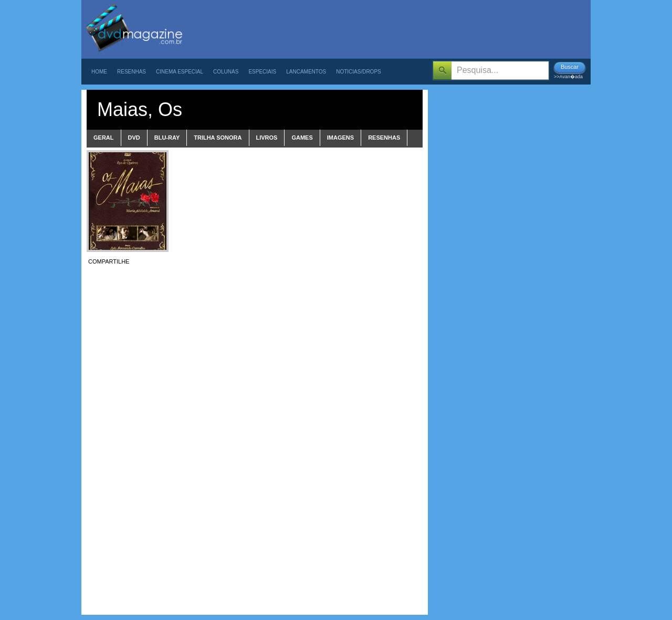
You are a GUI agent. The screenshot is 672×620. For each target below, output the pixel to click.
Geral (104, 138)
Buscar (570, 67)
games (302, 138)
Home (99, 72)
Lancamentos (306, 72)
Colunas (226, 72)
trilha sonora (218, 138)
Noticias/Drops (359, 72)
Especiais (262, 72)
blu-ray (167, 138)
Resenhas (132, 72)
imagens (340, 138)
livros (267, 138)
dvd (134, 138)
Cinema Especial (180, 72)
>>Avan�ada (568, 77)
